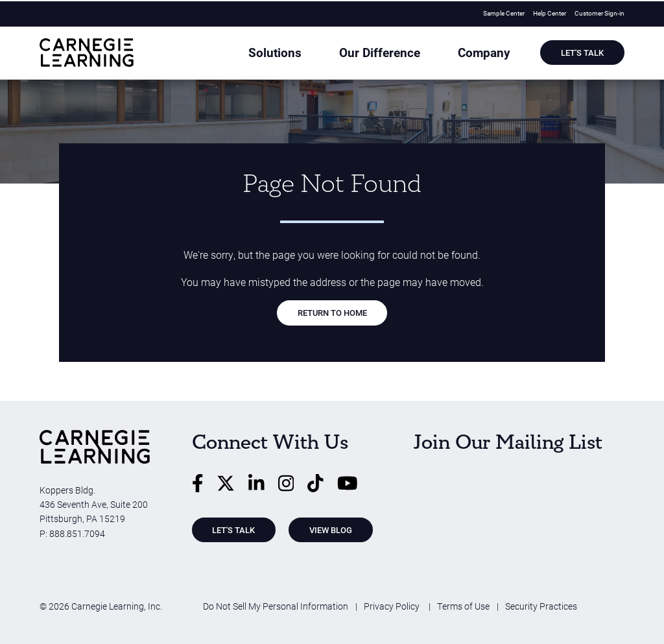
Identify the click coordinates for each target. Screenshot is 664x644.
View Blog (331, 530)
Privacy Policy (393, 606)
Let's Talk (582, 54)
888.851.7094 (77, 533)
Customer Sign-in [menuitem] (599, 12)
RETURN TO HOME (332, 312)
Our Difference (405, 54)
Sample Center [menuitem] (504, 12)
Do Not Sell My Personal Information (276, 606)
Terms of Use (463, 606)
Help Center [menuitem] (550, 12)
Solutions (315, 54)
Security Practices (541, 606)
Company (495, 54)
